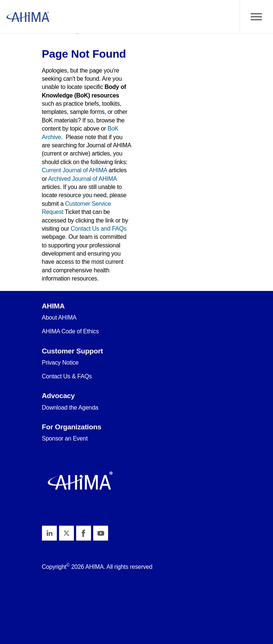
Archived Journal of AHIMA (82, 179)
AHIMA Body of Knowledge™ (28, 17)
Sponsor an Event (65, 438)
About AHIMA (59, 318)
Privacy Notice (60, 363)
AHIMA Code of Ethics (71, 331)
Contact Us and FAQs (98, 229)
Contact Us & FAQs (67, 376)
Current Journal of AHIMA (75, 170)
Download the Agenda (70, 408)
